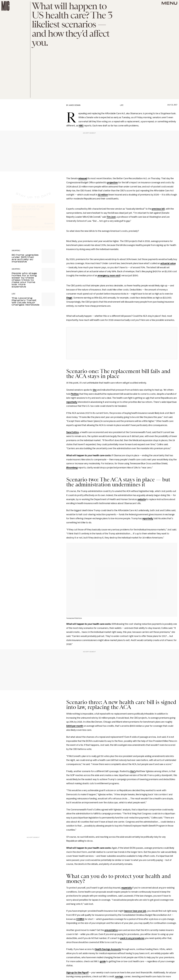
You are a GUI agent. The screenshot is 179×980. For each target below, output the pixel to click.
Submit (49, 226)
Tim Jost (111, 217)
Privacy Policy (17, 231)
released (83, 178)
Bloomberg (72, 468)
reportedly (72, 402)
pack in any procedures (132, 938)
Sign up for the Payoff (77, 973)
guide (103, 961)
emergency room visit (109, 276)
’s (135, 771)
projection (112, 183)
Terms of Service (46, 229)
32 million (103, 195)
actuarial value (168, 263)
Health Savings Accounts (108, 949)
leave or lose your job (135, 911)
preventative (111, 930)
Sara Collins (72, 432)
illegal (69, 298)
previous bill (158, 209)
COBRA (80, 919)
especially (127, 888)
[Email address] (33, 219)
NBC (81, 126)
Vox (95, 390)
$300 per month (75, 726)
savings (119, 977)
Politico (75, 394)
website (142, 499)
